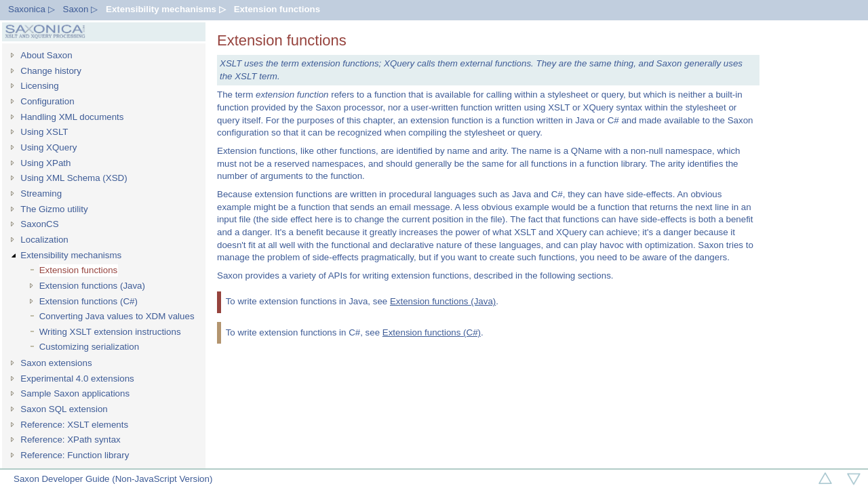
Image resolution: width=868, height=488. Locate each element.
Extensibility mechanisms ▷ (166, 9)
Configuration (47, 101)
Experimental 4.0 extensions (77, 379)
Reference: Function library (75, 455)
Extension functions (277, 9)
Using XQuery (48, 147)
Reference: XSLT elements (74, 425)
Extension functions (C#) (88, 301)
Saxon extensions (56, 363)
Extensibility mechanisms (71, 255)
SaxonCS (39, 224)
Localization (44, 240)
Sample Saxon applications (75, 393)
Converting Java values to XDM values (117, 316)
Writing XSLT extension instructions (110, 332)
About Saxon (46, 55)
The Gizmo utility (54, 209)
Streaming (41, 194)
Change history (51, 71)
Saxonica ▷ (32, 9)
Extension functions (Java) (92, 286)
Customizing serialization (89, 347)
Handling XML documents (72, 117)
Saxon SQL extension (64, 409)
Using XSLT (44, 132)
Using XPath (45, 163)
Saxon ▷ (81, 9)
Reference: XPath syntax (70, 440)
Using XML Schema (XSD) (74, 178)
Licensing (39, 86)
